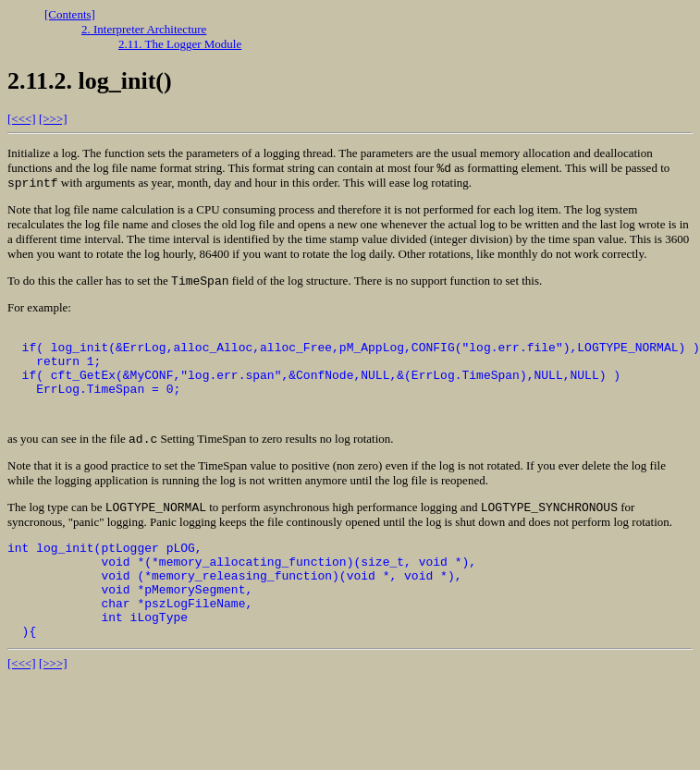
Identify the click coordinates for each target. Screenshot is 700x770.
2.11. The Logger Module (180, 44)
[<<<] (22, 119)
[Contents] (70, 14)
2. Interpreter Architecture (144, 29)
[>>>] (53, 119)
